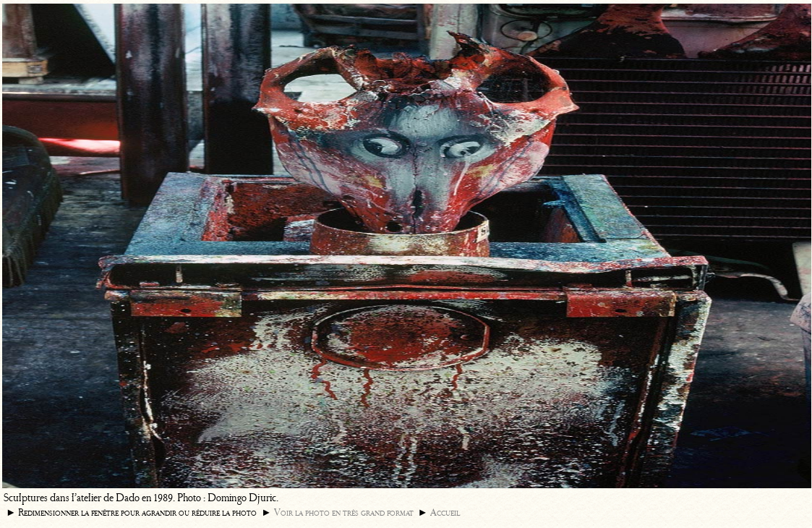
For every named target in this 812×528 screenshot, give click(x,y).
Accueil (445, 512)
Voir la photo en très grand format (344, 512)
